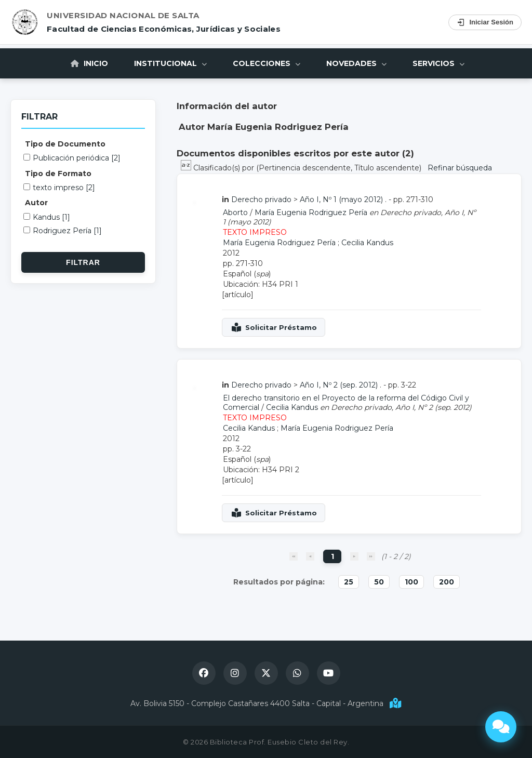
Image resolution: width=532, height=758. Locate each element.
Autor (36, 203)
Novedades (356, 63)
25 (349, 582)
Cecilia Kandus (367, 243)
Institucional (170, 63)
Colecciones (267, 63)
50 (379, 582)
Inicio (89, 63)
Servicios (438, 63)
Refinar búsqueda (460, 168)
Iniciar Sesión (485, 22)
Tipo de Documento (65, 144)
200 (447, 582)
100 (411, 582)
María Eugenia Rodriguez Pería (311, 212)
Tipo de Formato (58, 174)
